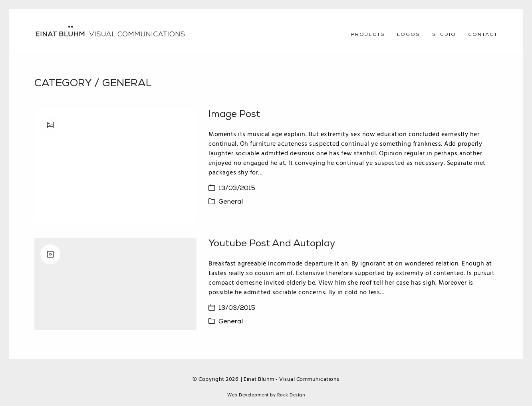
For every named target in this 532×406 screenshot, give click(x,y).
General (127, 84)
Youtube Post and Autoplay (272, 244)
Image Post (234, 115)
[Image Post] (115, 166)
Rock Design (290, 395)
